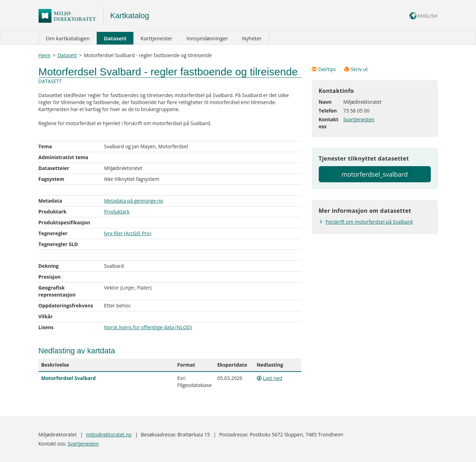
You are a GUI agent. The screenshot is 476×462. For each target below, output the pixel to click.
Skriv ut (356, 69)
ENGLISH (424, 16)
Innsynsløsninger (207, 38)
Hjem (45, 55)
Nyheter (252, 38)
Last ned (272, 378)
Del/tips (325, 69)
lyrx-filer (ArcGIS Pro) (128, 233)
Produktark (117, 212)
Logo (71, 16)
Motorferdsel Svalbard (69, 378)
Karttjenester (156, 38)
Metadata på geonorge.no (134, 201)
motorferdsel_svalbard (375, 174)
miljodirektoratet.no (109, 434)
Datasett (115, 38)
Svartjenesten (359, 119)
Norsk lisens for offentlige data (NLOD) (148, 327)
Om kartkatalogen (68, 38)
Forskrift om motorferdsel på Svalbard (369, 222)
